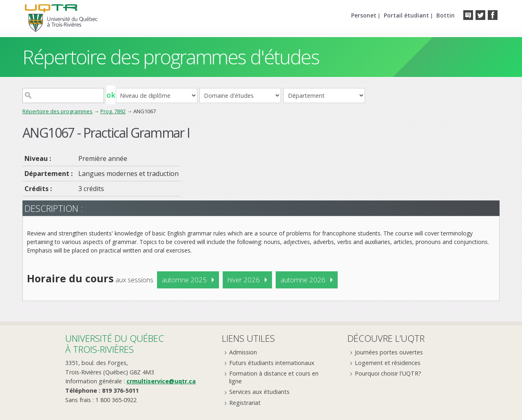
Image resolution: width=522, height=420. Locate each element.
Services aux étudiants (259, 392)
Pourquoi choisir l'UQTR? (388, 373)
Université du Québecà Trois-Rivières (115, 344)
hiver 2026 (244, 280)
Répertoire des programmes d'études (171, 57)
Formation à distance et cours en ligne (274, 377)
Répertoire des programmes (58, 111)
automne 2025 (184, 280)
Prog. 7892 (113, 111)
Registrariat (245, 403)
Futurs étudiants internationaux (272, 363)
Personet (364, 15)
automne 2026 (303, 280)
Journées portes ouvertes (389, 352)
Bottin (446, 15)
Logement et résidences (388, 363)
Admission (243, 352)
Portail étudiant (406, 15)
